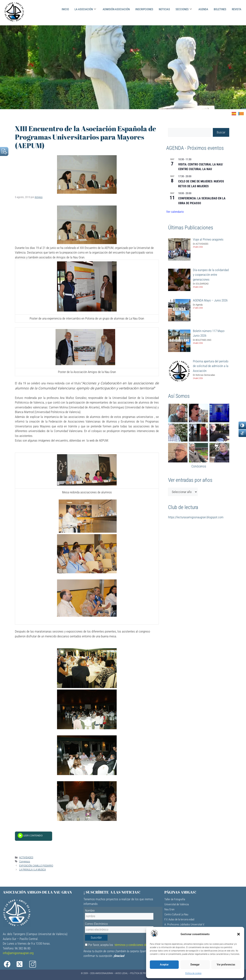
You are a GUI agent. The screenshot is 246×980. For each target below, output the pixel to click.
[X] (24, 964)
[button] (239, 934)
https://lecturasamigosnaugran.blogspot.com (196, 517)
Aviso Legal (122, 973)
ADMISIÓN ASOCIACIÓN (116, 9)
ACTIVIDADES (26, 857)
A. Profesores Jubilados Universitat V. (184, 924)
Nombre (90, 911)
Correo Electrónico (96, 924)
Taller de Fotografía (175, 899)
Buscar (221, 132)
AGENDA (203, 9)
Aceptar (164, 965)
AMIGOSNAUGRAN (104, 973)
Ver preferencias (226, 965)
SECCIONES (184, 9)
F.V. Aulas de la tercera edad (179, 919)
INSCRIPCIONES (144, 9)
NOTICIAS (164, 9)
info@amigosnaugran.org (18, 953)
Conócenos (199, 466)
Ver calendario (175, 212)
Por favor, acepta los (123, 945)
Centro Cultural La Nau (176, 914)
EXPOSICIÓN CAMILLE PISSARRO (36, 866)
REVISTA (237, 9)
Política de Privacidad (142, 973)
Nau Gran (169, 909)
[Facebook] (10, 964)
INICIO (65, 9)
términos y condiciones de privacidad (138, 945)
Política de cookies (193, 973)
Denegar (195, 965)
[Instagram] (38, 964)
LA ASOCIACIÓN (85, 9)
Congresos (25, 862)
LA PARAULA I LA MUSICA (33, 870)
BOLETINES (220, 9)
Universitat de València (177, 904)
